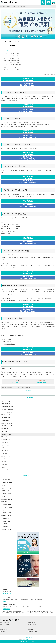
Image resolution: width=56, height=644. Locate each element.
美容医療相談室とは (6, 622)
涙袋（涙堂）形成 (5, 429)
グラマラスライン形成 (6, 418)
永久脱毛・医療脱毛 (7, 505)
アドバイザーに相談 (41, 383)
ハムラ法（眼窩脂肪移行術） (7, 412)
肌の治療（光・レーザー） (8, 502)
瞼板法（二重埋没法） (6, 401)
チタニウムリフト (5, 459)
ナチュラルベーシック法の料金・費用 (11, 62)
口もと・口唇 (6, 485)
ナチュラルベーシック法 (6, 434)
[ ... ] (21, 70)
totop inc (27, 642)
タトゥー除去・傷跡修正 (8, 507)
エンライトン (4, 467)
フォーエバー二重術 (5, 445)
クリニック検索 (5, 627)
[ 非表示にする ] (8, 50)
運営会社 (3, 631)
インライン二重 (5, 470)
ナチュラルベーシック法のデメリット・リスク (13, 57)
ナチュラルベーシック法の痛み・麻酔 (11, 59)
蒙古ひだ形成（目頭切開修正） (8, 423)
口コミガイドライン (34, 629)
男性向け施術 (6, 527)
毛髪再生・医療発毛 (7, 513)
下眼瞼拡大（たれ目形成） (7, 415)
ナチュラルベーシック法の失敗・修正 (11, 66)
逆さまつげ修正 (5, 431)
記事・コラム (4, 629)
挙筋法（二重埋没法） (6, 404)
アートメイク (6, 510)
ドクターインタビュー (34, 627)
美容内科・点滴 (6, 518)
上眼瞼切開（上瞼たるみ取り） (8, 426)
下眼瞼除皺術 (4, 437)
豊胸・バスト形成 (7, 491)
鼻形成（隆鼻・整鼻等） (8, 483)
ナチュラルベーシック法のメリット (11, 55)
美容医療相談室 (3, 6)
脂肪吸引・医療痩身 (7, 494)
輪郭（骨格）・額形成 (8, 488)
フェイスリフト (6, 496)
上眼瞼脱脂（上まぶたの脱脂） (8, 407)
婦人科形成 (5, 524)
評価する (5, 601)
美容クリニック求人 (34, 631)
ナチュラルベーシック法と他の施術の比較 (12, 64)
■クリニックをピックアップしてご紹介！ (12, 70)
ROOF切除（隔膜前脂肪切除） (8, 409)
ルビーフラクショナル (6, 456)
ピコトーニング (5, 451)
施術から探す (9, 6)
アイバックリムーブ (5, 442)
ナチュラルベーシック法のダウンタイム (12, 60)
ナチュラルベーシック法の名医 (10, 68)
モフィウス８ (4, 453)
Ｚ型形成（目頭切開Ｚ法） (7, 420)
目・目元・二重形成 (16, 6)
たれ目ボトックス (5, 448)
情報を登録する (6, 609)
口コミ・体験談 (33, 625)
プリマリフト (4, 464)
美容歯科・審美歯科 (7, 521)
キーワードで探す (5, 625)
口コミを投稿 (15, 383)
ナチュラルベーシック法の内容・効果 (11, 53)
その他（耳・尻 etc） (7, 529)
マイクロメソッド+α (6, 440)
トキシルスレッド (5, 462)
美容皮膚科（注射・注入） (8, 499)
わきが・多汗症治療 (7, 516)
